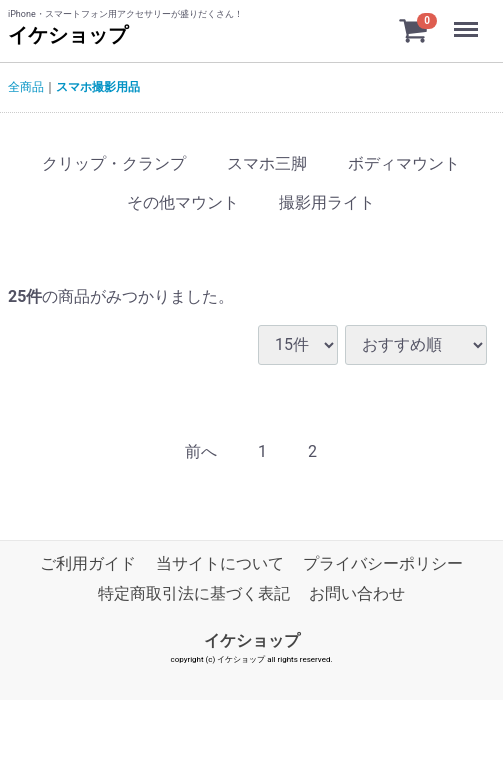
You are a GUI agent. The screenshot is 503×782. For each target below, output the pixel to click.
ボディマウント (404, 163)
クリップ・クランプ (114, 163)
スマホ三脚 (267, 163)
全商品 (26, 87)
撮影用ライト (327, 202)
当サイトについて (220, 563)
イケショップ (68, 35)
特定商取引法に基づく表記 (194, 593)
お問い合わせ (357, 593)
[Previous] (201, 452)
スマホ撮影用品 (98, 87)
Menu (468, 20)
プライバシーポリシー (383, 563)
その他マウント (183, 202)
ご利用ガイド (88, 563)
